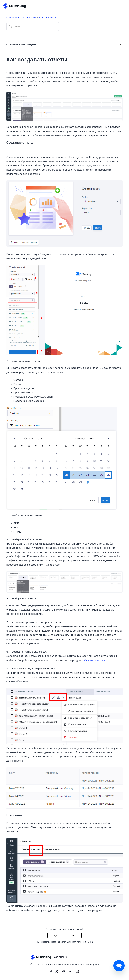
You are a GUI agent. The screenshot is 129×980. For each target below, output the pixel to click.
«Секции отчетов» (94, 660)
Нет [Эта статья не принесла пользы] (74, 935)
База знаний (13, 18)
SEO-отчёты (29, 18)
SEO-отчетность (48, 18)
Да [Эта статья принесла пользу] (55, 935)
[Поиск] (33, 27)
